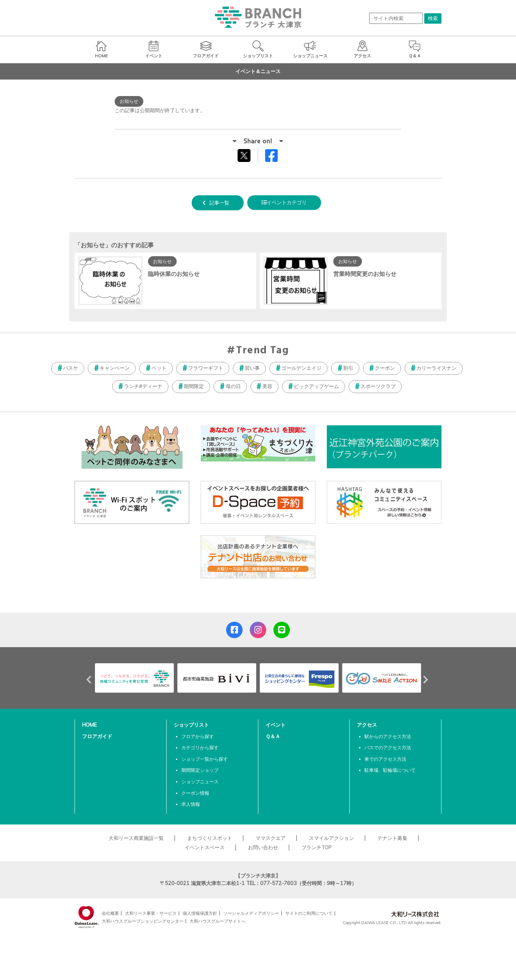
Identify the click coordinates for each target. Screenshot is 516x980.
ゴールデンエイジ (301, 368)
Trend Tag (262, 351)
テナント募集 (392, 838)
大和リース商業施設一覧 (136, 838)
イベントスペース (205, 847)
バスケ (71, 368)
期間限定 (194, 386)
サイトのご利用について (309, 913)
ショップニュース (200, 781)
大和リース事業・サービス (151, 913)
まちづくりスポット (210, 838)
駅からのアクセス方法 (388, 736)
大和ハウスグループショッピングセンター (143, 921)
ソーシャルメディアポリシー (251, 913)
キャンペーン (115, 368)
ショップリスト (191, 725)
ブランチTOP (317, 847)
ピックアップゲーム (316, 386)
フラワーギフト (206, 368)
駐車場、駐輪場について (390, 770)
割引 (348, 368)
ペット (159, 368)
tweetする (245, 155)
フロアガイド (97, 736)
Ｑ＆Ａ (273, 736)
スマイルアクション (331, 838)
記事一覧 (219, 203)
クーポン (385, 368)
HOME (89, 725)
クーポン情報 (195, 793)
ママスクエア (271, 838)
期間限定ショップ (200, 770)
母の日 (233, 386)
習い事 (252, 368)
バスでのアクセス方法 (388, 747)
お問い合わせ (263, 847)
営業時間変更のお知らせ (365, 274)
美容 (267, 386)
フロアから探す (198, 736)
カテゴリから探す (200, 747)
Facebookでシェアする (276, 157)
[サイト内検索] (396, 18)
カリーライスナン (436, 368)
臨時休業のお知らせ (174, 274)
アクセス (367, 725)
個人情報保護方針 (200, 913)
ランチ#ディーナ (143, 386)
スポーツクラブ (378, 386)
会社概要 (110, 913)
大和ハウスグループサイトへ (218, 921)
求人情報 (191, 804)
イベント (276, 725)
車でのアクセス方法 (385, 759)
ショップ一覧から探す (205, 759)
